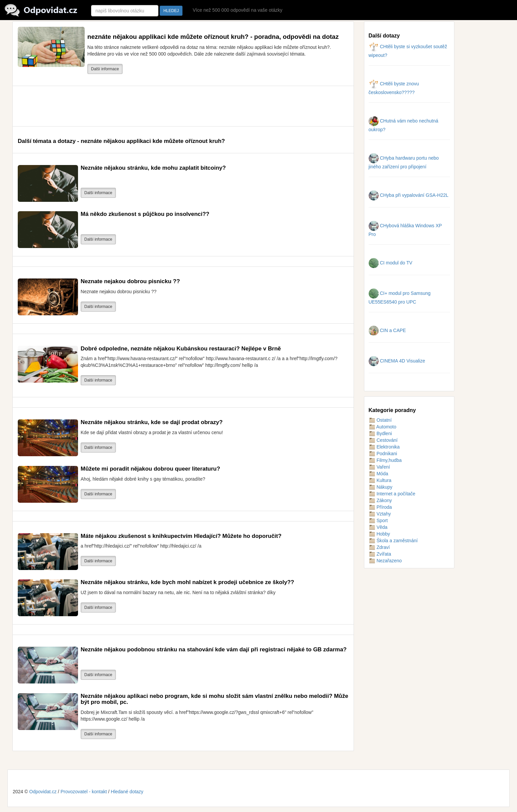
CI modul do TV (391, 263)
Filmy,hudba (385, 460)
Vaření (379, 467)
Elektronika (384, 447)
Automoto (383, 427)
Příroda (380, 507)
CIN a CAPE (387, 330)
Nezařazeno (385, 561)
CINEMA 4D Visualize (397, 361)
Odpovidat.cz (43, 792)
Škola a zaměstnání (393, 541)
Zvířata (380, 554)
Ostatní (380, 420)
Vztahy (380, 514)
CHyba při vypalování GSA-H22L (409, 195)
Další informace (105, 69)
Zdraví (379, 547)
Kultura (380, 480)
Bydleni (380, 433)
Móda (379, 474)
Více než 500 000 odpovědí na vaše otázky (237, 10)
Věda (378, 527)
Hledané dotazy (127, 792)
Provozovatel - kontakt (84, 792)
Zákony (380, 500)
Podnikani (383, 454)
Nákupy (381, 487)
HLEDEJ (171, 11)
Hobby (379, 534)
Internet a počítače (392, 494)
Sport (378, 520)
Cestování (383, 440)
